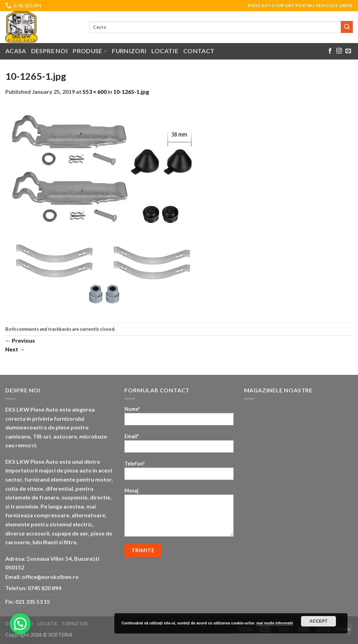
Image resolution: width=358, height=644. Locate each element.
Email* (179, 445)
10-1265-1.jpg (131, 92)
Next (15, 349)
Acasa (16, 51)
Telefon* (179, 473)
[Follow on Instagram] (339, 51)
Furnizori (129, 51)
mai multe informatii (275, 623)
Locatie (165, 51)
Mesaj (179, 514)
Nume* (179, 418)
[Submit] (347, 27)
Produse (90, 51)
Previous (20, 340)
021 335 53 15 (33, 601)
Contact (199, 51)
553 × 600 (95, 92)
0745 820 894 (44, 588)
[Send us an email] (348, 51)
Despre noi (50, 51)
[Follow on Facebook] (330, 51)
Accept (318, 621)
